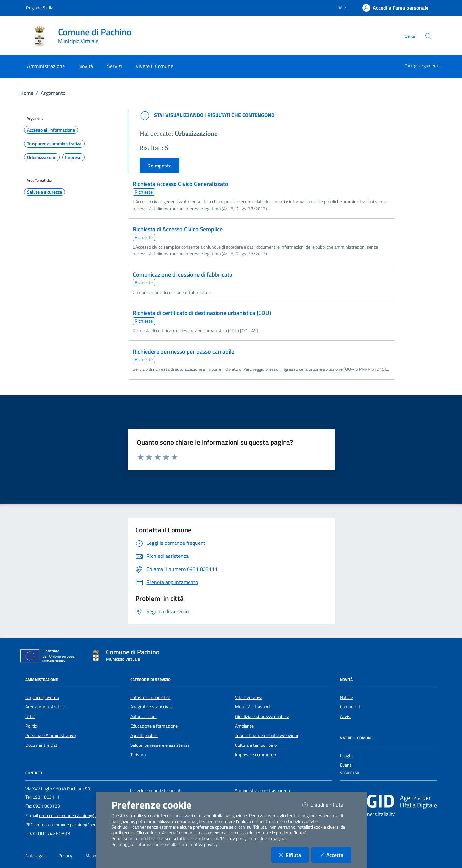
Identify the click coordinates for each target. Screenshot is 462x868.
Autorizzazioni (143, 716)
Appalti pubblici (144, 735)
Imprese (73, 157)
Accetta (335, 855)
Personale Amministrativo (50, 735)
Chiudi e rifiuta (327, 805)
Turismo (138, 755)
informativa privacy (199, 844)
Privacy (65, 856)
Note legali (35, 856)
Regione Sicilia (40, 8)
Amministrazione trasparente (263, 790)
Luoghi (346, 756)
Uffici (30, 716)
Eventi (346, 765)
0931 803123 (46, 806)
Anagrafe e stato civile (151, 707)
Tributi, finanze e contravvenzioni (266, 735)
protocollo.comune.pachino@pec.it (72, 816)
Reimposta (160, 166)
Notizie (346, 697)
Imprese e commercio (256, 755)
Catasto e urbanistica (150, 697)
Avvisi (346, 716)
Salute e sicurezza (44, 192)
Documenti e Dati (42, 745)
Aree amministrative (45, 707)
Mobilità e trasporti (253, 707)
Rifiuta (294, 855)
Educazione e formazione (154, 726)
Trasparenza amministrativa (54, 144)
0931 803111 (46, 797)
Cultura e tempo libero (256, 745)
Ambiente (244, 726)
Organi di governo (42, 697)
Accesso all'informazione (51, 130)
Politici (32, 726)
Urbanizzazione (42, 157)
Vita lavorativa (249, 697)
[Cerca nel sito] (428, 36)
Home (27, 93)
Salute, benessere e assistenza (160, 745)
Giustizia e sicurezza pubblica (262, 716)
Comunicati (351, 707)
